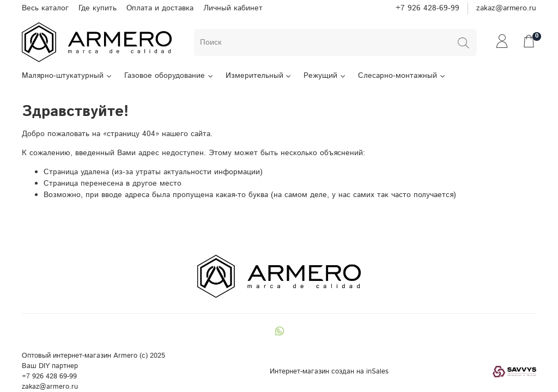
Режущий (325, 76)
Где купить (98, 8)
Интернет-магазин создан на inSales (329, 371)
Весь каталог (45, 8)
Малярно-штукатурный (67, 76)
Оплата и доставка (160, 8)
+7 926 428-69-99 (427, 8)
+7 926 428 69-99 (49, 376)
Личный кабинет (233, 8)
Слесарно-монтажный (402, 76)
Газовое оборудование (169, 76)
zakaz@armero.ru (506, 8)
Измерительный (259, 76)
